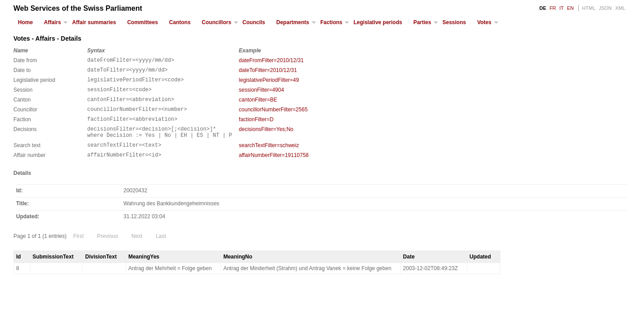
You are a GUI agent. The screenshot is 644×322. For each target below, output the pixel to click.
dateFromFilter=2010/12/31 (271, 60)
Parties (422, 22)
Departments (293, 22)
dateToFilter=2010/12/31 (268, 72)
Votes (484, 22)
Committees (142, 22)
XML (620, 8)
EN (570, 8)
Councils (254, 22)
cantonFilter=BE (258, 105)
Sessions (454, 22)
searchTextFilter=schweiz (269, 157)
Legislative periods (378, 22)
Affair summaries (94, 22)
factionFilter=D (256, 127)
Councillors (216, 22)
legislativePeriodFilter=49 (269, 83)
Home (25, 22)
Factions (331, 22)
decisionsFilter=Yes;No (266, 139)
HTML (589, 8)
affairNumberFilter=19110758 (274, 169)
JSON (605, 8)
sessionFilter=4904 (261, 94)
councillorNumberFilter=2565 (273, 116)
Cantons (180, 22)
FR (553, 8)
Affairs (52, 22)
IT (562, 8)
